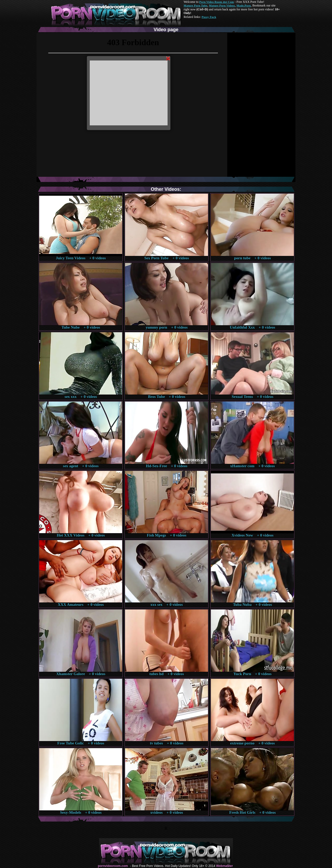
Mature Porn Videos (222, 5)
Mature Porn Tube (196, 5)
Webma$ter (224, 866)
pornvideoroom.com (113, 866)
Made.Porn (244, 5)
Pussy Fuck (209, 17)
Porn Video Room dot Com (216, 2)
